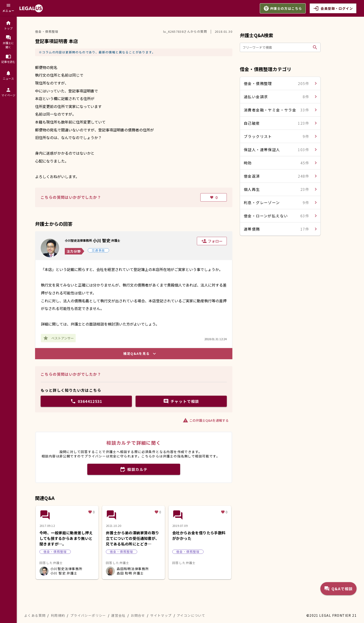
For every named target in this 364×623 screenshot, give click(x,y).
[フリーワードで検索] (277, 47)
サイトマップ (161, 615)
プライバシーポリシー (88, 615)
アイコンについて (191, 615)
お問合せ (138, 615)
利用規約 (58, 615)
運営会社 (118, 615)
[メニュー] (8, 8)
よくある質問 (35, 615)
